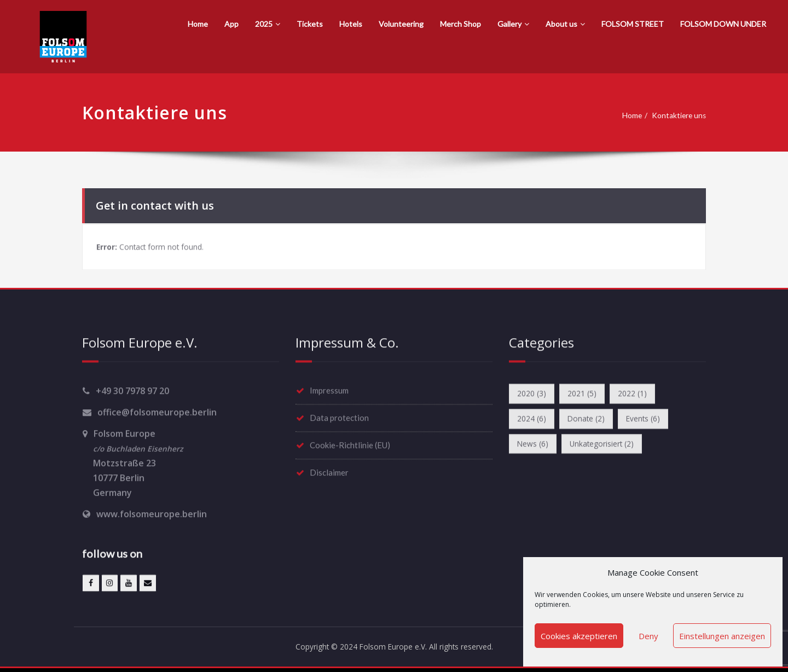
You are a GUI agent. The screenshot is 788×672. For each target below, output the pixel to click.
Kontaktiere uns (682, 115)
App (231, 24)
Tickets (310, 24)
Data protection (339, 417)
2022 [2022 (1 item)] (641, 393)
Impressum (329, 390)
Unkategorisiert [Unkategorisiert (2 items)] (609, 446)
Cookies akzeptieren (579, 636)
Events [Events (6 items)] (652, 420)
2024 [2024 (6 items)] (533, 420)
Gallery (513, 24)
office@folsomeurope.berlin (157, 412)
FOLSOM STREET (633, 24)
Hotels (351, 24)
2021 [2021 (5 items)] (587, 393)
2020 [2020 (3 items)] (533, 393)
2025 (268, 24)
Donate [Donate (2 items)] (591, 420)
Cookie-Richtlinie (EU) (350, 444)
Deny (648, 636)
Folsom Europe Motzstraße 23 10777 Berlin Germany (133, 462)
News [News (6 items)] (534, 446)
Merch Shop (460, 24)
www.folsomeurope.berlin (152, 513)
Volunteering (401, 24)
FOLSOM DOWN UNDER (723, 24)
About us (565, 24)
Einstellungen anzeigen (722, 636)
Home (198, 24)
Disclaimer (329, 472)
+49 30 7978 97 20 (132, 390)
